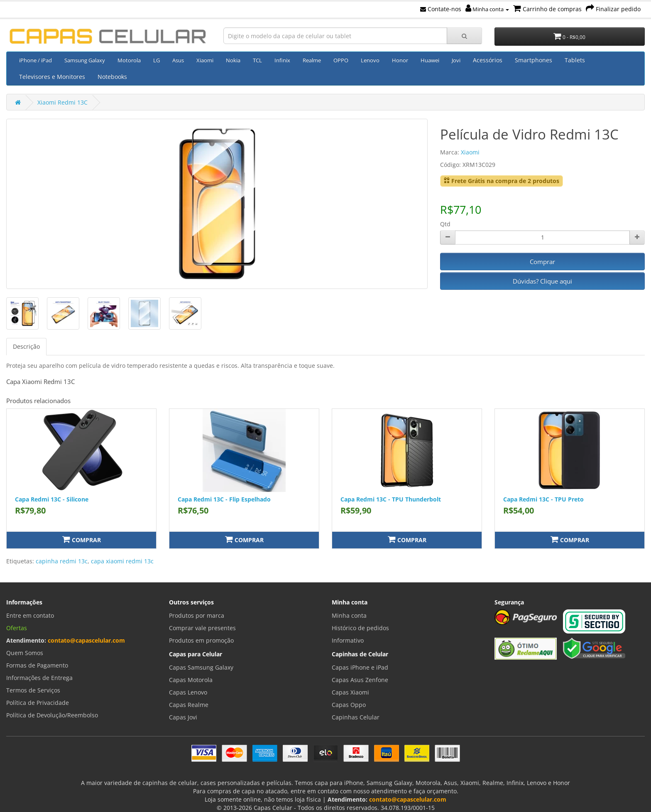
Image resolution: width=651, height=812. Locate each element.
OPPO (341, 60)
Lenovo (370, 60)
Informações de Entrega (39, 678)
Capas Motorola (191, 680)
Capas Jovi (183, 717)
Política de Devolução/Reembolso (52, 715)
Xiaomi (205, 60)
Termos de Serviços (33, 690)
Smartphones (534, 60)
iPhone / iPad (35, 60)
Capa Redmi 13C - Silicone (52, 499)
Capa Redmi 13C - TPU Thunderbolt (391, 499)
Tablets (575, 60)
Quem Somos (25, 653)
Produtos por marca (197, 615)
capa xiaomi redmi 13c (122, 561)
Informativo (348, 640)
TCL (257, 60)
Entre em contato (30, 615)
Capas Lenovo (188, 692)
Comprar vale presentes (202, 628)
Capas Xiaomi (350, 692)
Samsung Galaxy (85, 60)
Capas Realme (189, 705)
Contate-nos (441, 9)
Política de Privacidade (38, 703)
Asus (178, 60)
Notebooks (112, 77)
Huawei (430, 60)
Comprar (542, 262)
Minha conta (487, 9)
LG (157, 60)
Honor (400, 60)
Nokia (233, 60)
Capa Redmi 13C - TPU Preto (543, 499)
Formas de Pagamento (37, 665)
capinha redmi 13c (62, 561)
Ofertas (17, 628)
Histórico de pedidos (360, 628)
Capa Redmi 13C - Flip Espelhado (224, 499)
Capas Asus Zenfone (360, 680)
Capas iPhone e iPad (360, 667)
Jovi (456, 60)
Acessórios (488, 60)
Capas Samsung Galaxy (201, 667)
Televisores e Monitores (52, 77)
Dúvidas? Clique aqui (542, 281)
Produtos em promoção (201, 640)
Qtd (445, 224)
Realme (312, 60)
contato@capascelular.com (86, 640)
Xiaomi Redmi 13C (62, 102)
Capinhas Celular (356, 717)
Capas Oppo (349, 705)
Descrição (26, 346)
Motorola (129, 60)
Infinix (282, 60)
